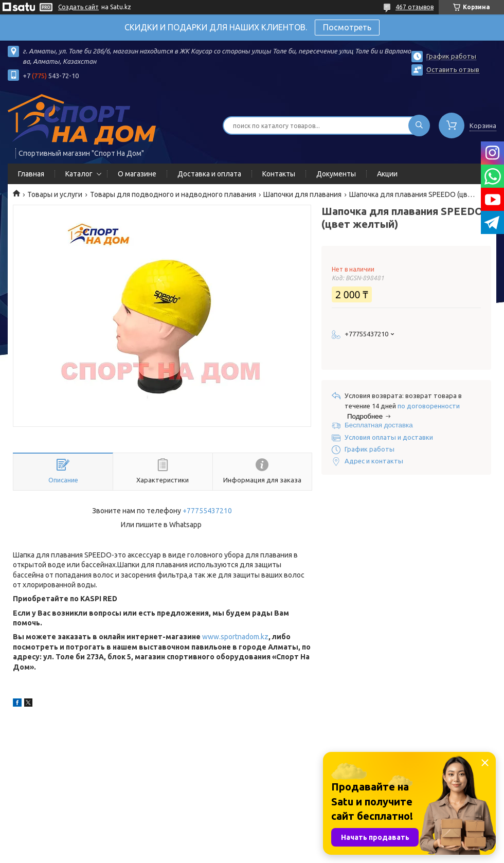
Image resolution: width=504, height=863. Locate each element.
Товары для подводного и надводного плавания (173, 194)
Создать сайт (78, 7)
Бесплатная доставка (379, 425)
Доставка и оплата (209, 174)
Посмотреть (347, 27)
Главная (31, 174)
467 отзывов (415, 7)
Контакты (279, 174)
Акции (387, 174)
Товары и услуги (55, 194)
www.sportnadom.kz (235, 637)
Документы (336, 174)
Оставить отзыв (453, 69)
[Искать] (419, 125)
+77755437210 (207, 511)
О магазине (137, 174)
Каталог (79, 174)
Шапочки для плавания (302, 194)
